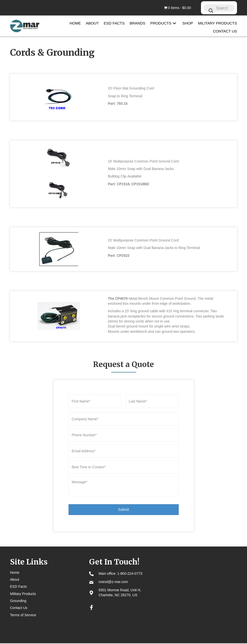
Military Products (23, 584)
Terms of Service (23, 605)
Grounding (18, 591)
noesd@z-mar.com (113, 572)
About (15, 569)
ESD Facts (18, 576)
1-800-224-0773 (130, 563)
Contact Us (19, 598)
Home (15, 562)
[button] (174, 23)
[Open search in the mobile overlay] (219, 8)
